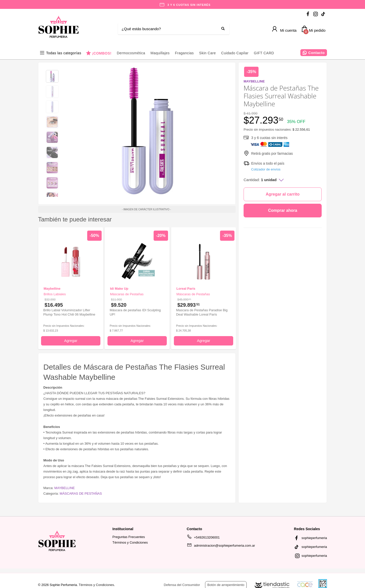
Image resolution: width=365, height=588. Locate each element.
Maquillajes (160, 53)
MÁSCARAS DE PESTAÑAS (81, 494)
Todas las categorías (64, 53)
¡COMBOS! (102, 53)
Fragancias (184, 53)
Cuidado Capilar (235, 53)
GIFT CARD (264, 53)
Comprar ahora (283, 210)
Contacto (316, 53)
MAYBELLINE (65, 488)
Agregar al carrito (282, 194)
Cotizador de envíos (266, 169)
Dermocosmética (131, 53)
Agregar (71, 341)
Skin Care (208, 53)
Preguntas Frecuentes (129, 537)
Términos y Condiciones (130, 542)
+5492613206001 (203, 538)
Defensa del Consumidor (182, 585)
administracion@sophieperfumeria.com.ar (221, 546)
